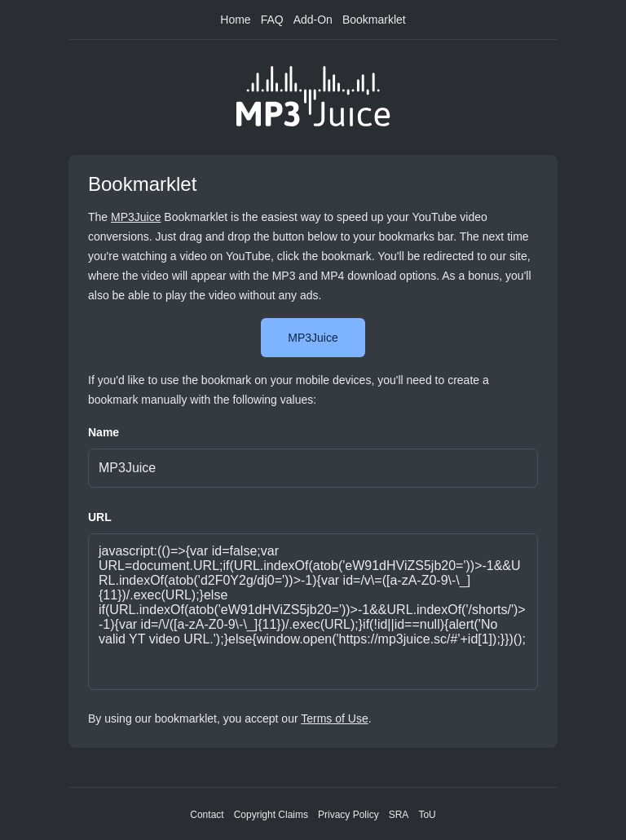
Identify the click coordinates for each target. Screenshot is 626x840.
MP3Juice (136, 217)
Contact (207, 815)
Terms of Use (334, 718)
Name (104, 432)
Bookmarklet (374, 20)
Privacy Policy (348, 815)
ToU (427, 815)
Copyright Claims (271, 815)
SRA (399, 815)
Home (235, 20)
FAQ (272, 20)
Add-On (313, 20)
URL (100, 517)
